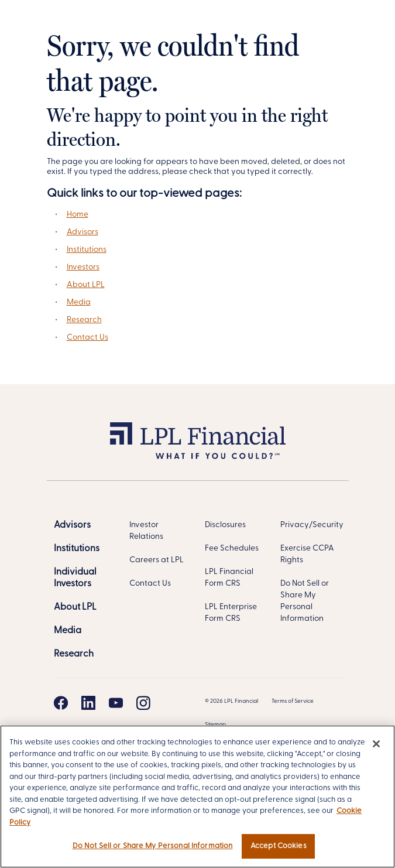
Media (79, 303)
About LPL (86, 285)
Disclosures (225, 525)
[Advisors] (72, 525)
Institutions (87, 250)
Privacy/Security (312, 525)
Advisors (83, 232)
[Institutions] (77, 549)
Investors (83, 267)
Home (78, 215)
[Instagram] (143, 703)
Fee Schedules (232, 549)
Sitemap (215, 725)
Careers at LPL (157, 560)
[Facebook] (61, 703)
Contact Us (87, 338)
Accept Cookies (279, 846)
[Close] (376, 744)
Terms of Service (293, 701)
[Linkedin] (88, 703)
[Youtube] (116, 703)
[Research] (74, 654)
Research (84, 320)
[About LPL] (75, 607)
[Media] (68, 631)
